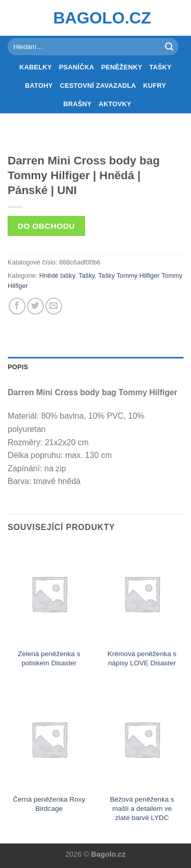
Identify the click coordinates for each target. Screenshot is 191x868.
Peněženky (122, 67)
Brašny (77, 104)
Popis (18, 367)
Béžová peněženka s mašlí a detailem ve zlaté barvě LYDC (142, 808)
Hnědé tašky (57, 275)
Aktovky (115, 104)
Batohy (39, 86)
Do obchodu (46, 226)
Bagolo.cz (96, 18)
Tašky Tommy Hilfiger (129, 275)
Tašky (160, 67)
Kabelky (36, 67)
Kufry (155, 86)
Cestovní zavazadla (98, 86)
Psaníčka (77, 67)
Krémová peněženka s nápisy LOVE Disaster (142, 658)
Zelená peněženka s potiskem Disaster (49, 658)
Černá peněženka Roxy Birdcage (49, 804)
